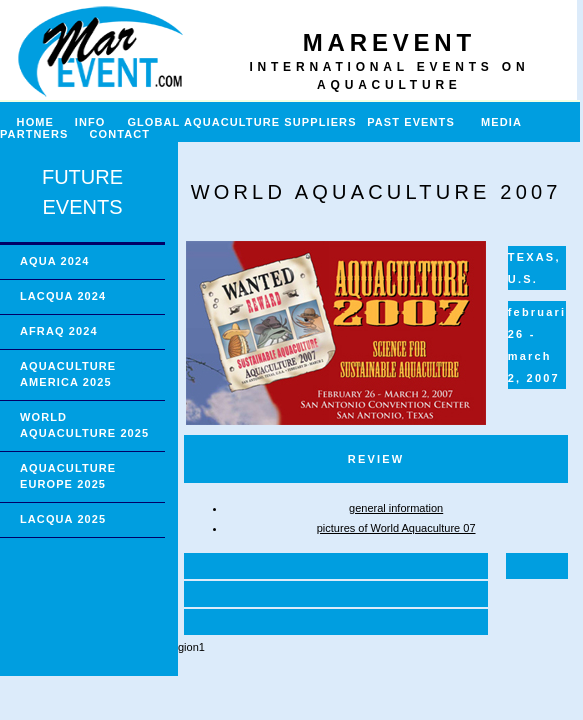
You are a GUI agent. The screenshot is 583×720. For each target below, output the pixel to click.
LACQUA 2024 (63, 296)
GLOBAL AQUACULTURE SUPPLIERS (241, 122)
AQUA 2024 (54, 261)
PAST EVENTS (411, 122)
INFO (98, 122)
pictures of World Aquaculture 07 (396, 528)
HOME (27, 122)
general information (396, 508)
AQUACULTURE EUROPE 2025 (68, 476)
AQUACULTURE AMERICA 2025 (68, 374)
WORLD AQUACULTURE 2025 (84, 425)
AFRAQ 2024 (59, 331)
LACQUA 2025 (63, 519)
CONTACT (120, 134)
